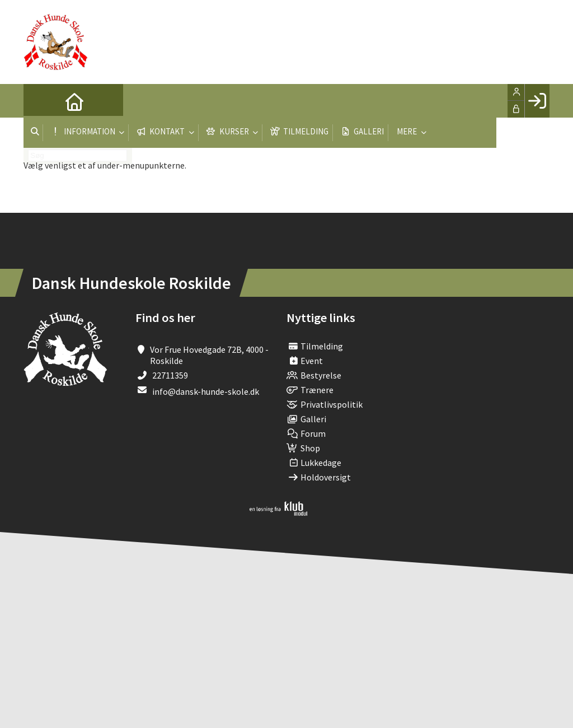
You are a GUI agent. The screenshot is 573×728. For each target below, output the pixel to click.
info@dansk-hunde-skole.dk (206, 391)
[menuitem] (40, 101)
